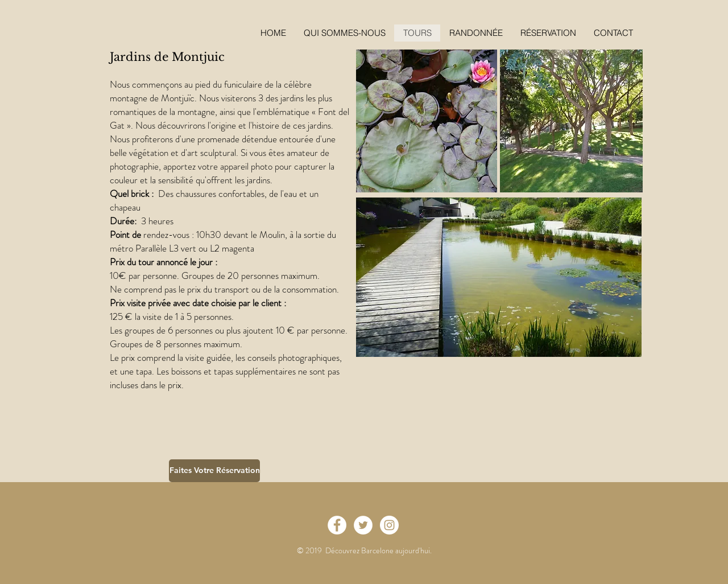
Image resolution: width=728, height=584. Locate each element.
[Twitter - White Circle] (363, 525)
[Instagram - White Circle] (389, 525)
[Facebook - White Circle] (337, 525)
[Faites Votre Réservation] (214, 471)
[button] (548, 33)
